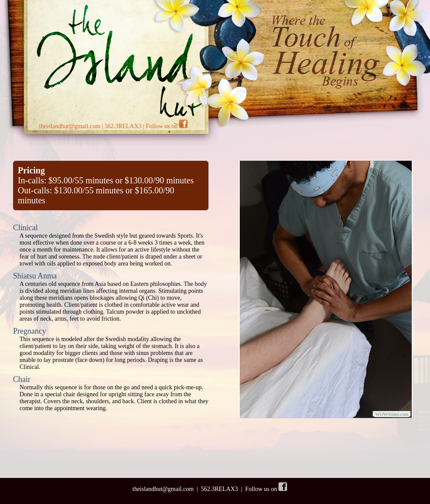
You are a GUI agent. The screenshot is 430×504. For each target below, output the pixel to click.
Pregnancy (30, 331)
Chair (22, 379)
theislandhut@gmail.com (70, 126)
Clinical (25, 228)
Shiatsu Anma (35, 276)
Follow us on (167, 126)
